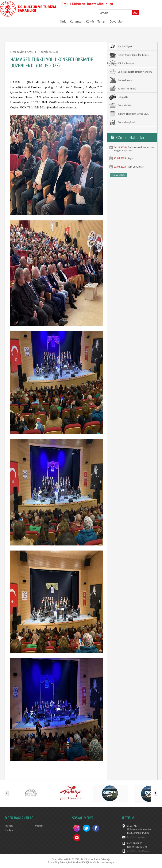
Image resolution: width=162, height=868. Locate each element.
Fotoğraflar (119, 97)
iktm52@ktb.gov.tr (136, 837)
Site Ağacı (10, 830)
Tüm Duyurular (136, 167)
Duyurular (116, 21)
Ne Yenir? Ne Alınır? (123, 88)
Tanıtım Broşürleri (122, 122)
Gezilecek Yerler (121, 80)
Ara (135, 13)
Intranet (9, 826)
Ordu (63, 21)
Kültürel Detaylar (122, 63)
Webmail (39, 826)
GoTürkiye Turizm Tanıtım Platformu (131, 72)
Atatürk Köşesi (121, 46)
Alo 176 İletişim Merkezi (138, 851)
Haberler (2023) (48, 52)
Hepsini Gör (119, 175)
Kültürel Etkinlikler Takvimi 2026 (129, 114)
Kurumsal (76, 21)
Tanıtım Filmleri (121, 105)
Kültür (90, 21)
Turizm (102, 21)
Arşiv (30, 52)
